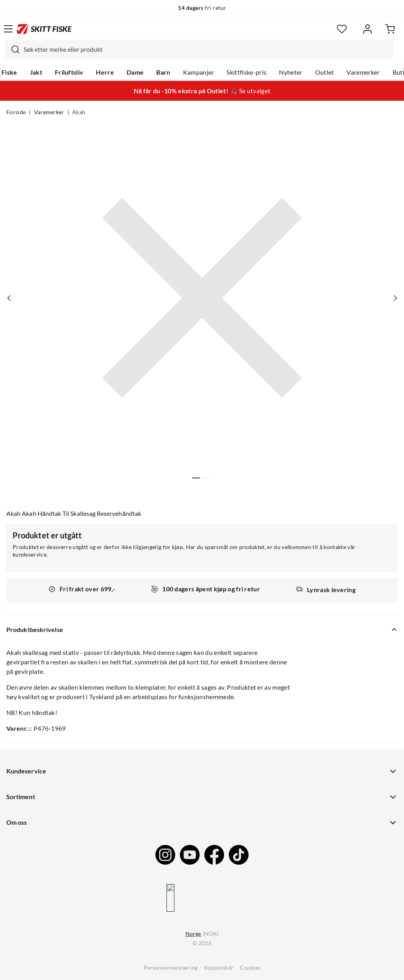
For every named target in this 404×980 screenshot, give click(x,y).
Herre (105, 72)
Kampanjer (199, 72)
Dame (135, 72)
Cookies (250, 968)
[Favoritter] (342, 29)
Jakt (36, 72)
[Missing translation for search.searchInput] (12, 49)
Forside (16, 112)
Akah (79, 112)
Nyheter (291, 72)
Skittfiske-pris (246, 72)
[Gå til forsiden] (44, 29)
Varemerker (363, 72)
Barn (163, 72)
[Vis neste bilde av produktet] (395, 298)
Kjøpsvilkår (219, 968)
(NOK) (202, 934)
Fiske (9, 72)
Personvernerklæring (171, 968)
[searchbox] (206, 49)
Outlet (325, 72)
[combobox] (199, 49)
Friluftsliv (69, 72)
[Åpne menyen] (8, 29)
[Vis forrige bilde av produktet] (9, 298)
